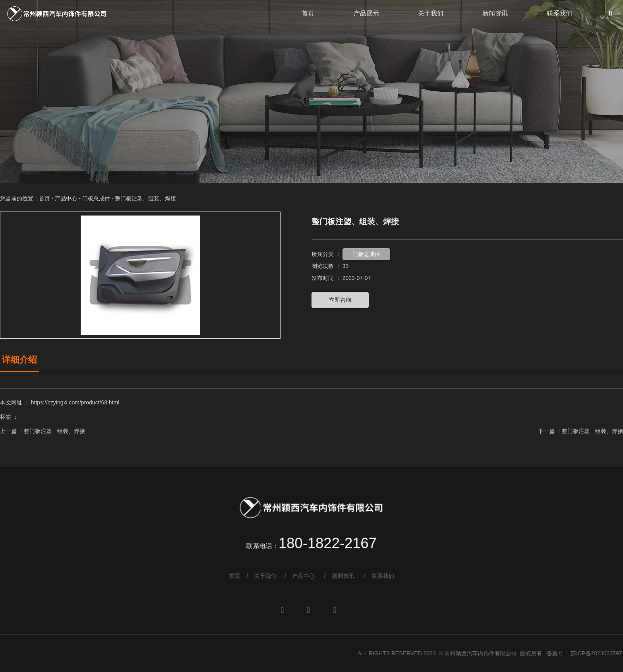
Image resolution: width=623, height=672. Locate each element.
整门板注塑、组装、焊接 (54, 431)
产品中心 (66, 198)
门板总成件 (96, 198)
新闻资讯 (495, 13)
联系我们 (559, 13)
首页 (308, 13)
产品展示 (366, 13)
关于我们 (431, 13)
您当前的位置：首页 (26, 198)
